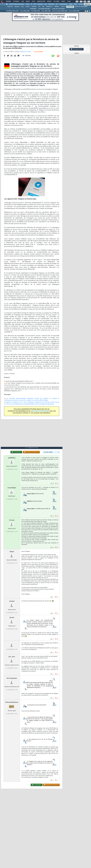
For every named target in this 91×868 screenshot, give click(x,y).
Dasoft (12, 618)
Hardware (34, 7)
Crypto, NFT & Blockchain (58, 9)
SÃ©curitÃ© (70, 7)
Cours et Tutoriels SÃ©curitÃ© (60, 11)
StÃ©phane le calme (25, 52)
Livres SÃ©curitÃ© (46, 11)
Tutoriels (16, 1)
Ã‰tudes (56, 1)
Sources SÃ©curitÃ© (74, 11)
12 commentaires (38, 52)
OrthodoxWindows (12, 702)
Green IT (63, 7)
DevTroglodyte (12, 678)
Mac (43, 7)
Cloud (27, 4)
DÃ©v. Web (51, 4)
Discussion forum (77, 49)
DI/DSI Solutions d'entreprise (17, 4)
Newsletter (41, 1)
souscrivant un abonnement (40, 411)
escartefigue (12, 488)
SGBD (71, 4)
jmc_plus (12, 657)
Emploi (49, 1)
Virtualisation (33, 9)
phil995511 (12, 458)
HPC (39, 7)
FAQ (23, 1)
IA (31, 4)
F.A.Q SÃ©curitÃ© (35, 11)
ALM (35, 4)
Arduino (28, 7)
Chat (33, 1)
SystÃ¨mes (87, 4)
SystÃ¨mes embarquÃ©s (81, 7)
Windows (17, 7)
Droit (63, 1)
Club (69, 1)
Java (45, 4)
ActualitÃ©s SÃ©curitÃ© (12, 11)
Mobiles (81, 4)
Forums (8, 1)
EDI (57, 4)
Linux (22, 7)
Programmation (63, 4)
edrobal (12, 601)
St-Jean (12, 520)
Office (75, 4)
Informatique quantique (44, 9)
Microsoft (40, 4)
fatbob (12, 552)
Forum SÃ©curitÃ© (25, 11)
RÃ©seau (57, 7)
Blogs (28, 1)
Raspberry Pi (49, 7)
